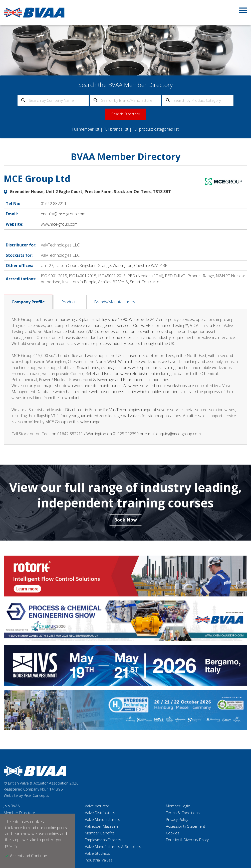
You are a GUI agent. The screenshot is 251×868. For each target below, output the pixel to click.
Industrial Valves (99, 860)
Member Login (178, 806)
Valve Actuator (97, 806)
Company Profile (28, 301)
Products (69, 301)
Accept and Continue (29, 856)
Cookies (173, 833)
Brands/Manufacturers (115, 301)
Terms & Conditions (183, 813)
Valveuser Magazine (102, 826)
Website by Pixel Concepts (26, 796)
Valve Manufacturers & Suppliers (113, 847)
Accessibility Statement (186, 826)
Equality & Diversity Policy (187, 840)
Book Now (126, 520)
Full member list (85, 129)
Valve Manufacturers (102, 820)
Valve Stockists (97, 853)
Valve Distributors (100, 813)
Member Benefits (100, 833)
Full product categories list (156, 129)
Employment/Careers (103, 840)
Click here (14, 828)
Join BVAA (12, 806)
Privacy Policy (177, 820)
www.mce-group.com (60, 224)
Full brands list (116, 129)
